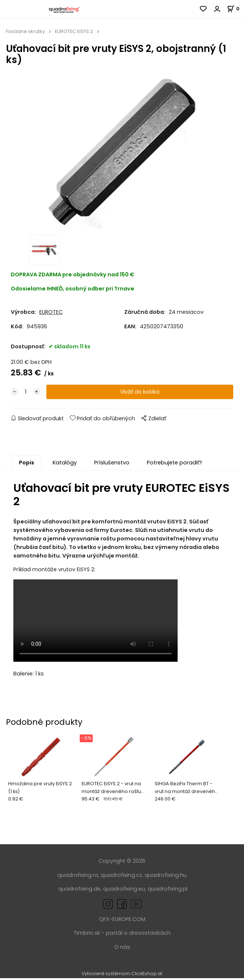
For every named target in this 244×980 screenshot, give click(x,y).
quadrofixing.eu (124, 891)
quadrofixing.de (79, 891)
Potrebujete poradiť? (174, 465)
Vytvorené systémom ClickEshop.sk (122, 976)
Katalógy (65, 465)
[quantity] (26, 394)
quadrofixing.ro (78, 877)
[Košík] (235, 9)
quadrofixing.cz (121, 877)
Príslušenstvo (112, 465)
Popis (27, 465)
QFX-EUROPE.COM (122, 921)
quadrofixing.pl (168, 891)
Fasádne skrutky (25, 31)
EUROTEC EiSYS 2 (74, 31)
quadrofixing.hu (166, 877)
